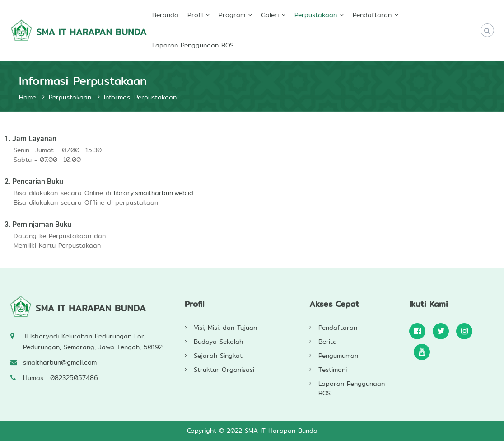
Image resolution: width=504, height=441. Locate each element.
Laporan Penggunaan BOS (193, 45)
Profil (195, 15)
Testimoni (333, 370)
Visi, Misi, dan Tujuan (225, 328)
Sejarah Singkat (218, 356)
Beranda (165, 15)
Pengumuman (338, 356)
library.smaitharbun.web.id (154, 193)
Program (232, 15)
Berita (328, 342)
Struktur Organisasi (224, 370)
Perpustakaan (316, 15)
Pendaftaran (372, 15)
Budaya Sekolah (218, 342)
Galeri (270, 15)
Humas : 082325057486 (61, 378)
